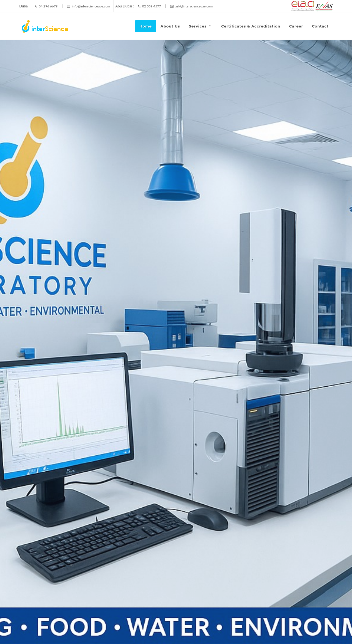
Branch (172, 373)
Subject (234, 399)
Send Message (185, 472)
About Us (258, 627)
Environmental (172, 237)
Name (230, 373)
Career (306, 627)
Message (175, 425)
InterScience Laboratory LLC (129, 627)
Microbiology (279, 237)
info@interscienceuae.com (88, 6)
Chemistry (56, 237)
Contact (326, 627)
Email (291, 373)
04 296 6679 (46, 6)
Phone (171, 399)
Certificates (283, 627)
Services (293, 399)
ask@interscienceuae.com (191, 6)
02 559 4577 (150, 6)
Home (238, 627)
